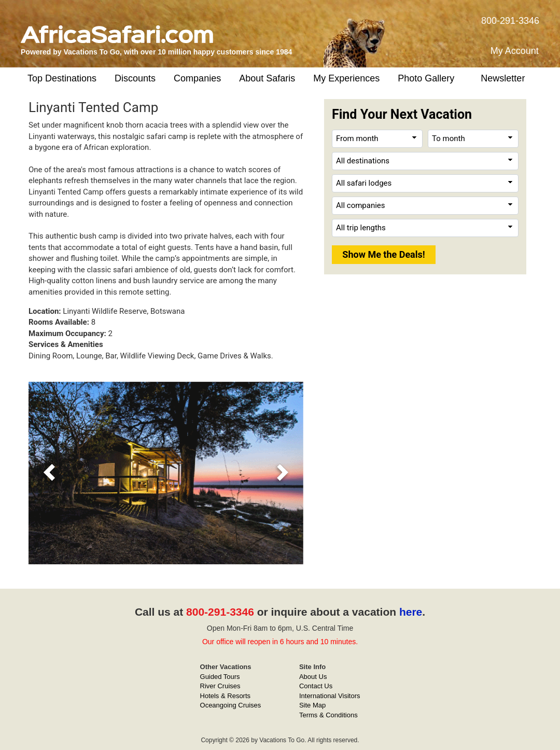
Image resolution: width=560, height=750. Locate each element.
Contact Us (316, 686)
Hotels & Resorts (226, 696)
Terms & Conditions (328, 715)
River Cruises (220, 686)
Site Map (312, 705)
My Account (515, 51)
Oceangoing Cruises (231, 705)
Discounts (135, 78)
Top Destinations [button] (62, 78)
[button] (49, 473)
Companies (197, 78)
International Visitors (330, 696)
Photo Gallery (426, 78)
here (411, 612)
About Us (313, 677)
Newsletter (503, 78)
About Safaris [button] (267, 78)
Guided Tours (220, 677)
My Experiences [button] (346, 78)
